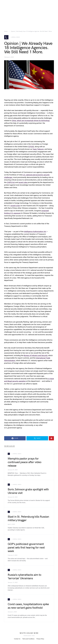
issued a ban (15, 206)
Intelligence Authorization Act (35, 232)
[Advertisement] (29, 12)
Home (6, 31)
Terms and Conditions (28, 639)
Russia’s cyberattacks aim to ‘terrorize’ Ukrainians (25, 577)
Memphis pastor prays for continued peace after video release (25, 462)
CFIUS (31, 147)
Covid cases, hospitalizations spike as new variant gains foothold (28, 606)
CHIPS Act (11, 182)
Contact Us (17, 639)
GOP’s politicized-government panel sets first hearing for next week (26, 548)
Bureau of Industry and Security (36, 355)
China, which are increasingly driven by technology (31, 121)
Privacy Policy (40, 639)
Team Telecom (38, 149)
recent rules (23, 182)
